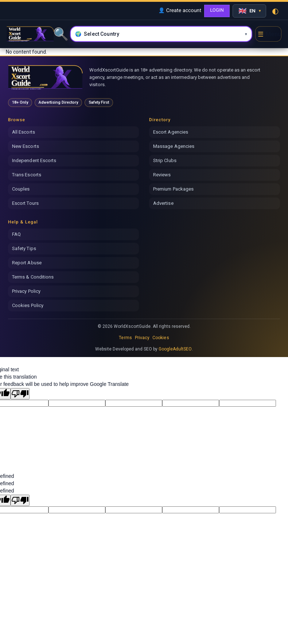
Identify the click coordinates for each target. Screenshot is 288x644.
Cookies (161, 338)
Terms (125, 338)
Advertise (163, 203)
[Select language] (249, 11)
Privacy (142, 338)
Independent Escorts (34, 160)
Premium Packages (173, 189)
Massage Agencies (174, 146)
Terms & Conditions (33, 277)
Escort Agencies (171, 132)
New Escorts (26, 146)
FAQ (16, 234)
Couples (21, 189)
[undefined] (20, 500)
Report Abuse (27, 263)
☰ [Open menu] (269, 34)
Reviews (162, 175)
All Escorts (24, 132)
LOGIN (217, 10)
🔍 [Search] (60, 34)
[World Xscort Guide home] (45, 77)
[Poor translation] (20, 394)
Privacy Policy (26, 291)
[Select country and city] (161, 34)
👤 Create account (180, 11)
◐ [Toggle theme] (275, 11)
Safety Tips (24, 248)
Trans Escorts (27, 175)
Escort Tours (25, 203)
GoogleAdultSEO (175, 349)
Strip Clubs (165, 160)
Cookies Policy (28, 305)
